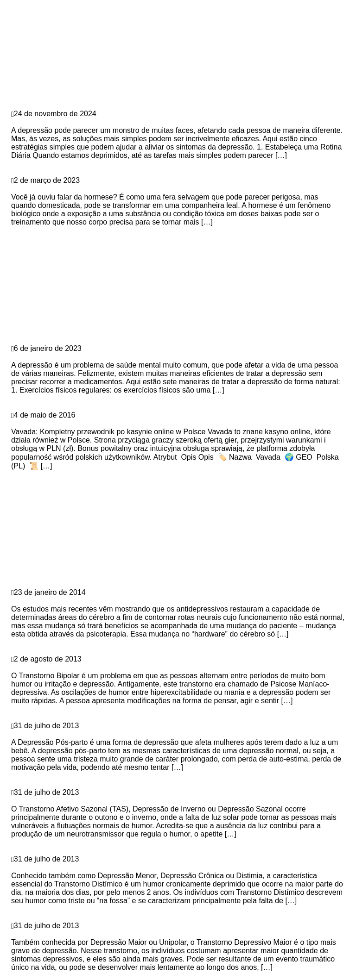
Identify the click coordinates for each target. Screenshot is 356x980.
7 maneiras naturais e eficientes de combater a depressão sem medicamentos (148, 357)
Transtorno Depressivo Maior (62, 934)
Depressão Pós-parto (48, 734)
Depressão (29, 105)
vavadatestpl (32, 407)
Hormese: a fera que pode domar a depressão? (94, 189)
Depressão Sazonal (45, 801)
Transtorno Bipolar (44, 667)
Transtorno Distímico (48, 867)
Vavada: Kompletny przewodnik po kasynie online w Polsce (116, 423)
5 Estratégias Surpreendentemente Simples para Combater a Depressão (138, 122)
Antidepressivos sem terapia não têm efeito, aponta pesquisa (119, 601)
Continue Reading (41, 164)
